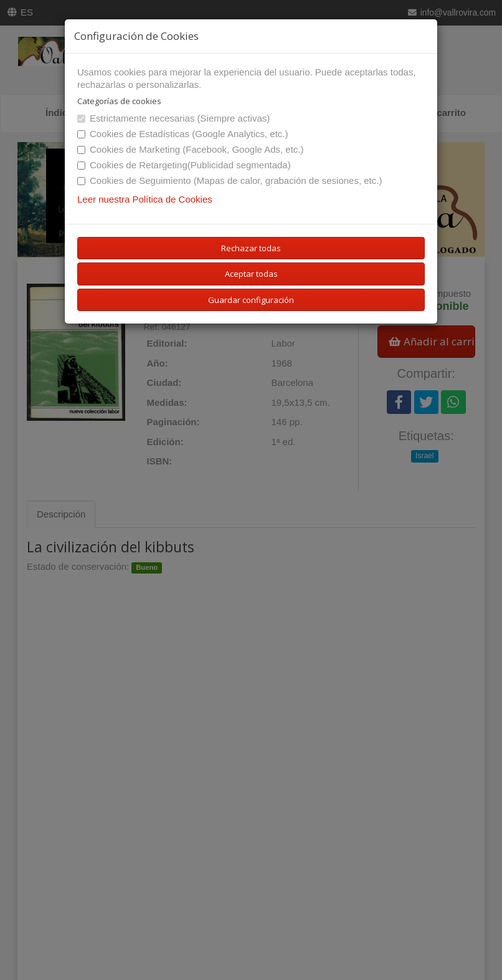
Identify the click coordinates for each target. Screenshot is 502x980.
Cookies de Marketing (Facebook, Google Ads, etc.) (191, 149)
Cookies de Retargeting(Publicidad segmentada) (184, 165)
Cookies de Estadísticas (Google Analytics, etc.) (182, 134)
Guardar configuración (251, 300)
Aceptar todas (251, 274)
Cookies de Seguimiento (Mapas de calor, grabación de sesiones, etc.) (230, 180)
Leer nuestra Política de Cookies (145, 199)
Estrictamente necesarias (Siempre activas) (173, 118)
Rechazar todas (251, 248)
